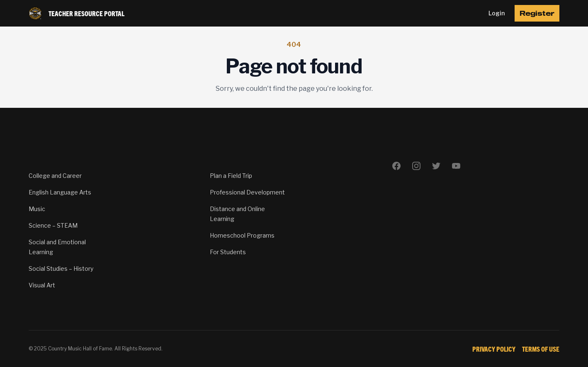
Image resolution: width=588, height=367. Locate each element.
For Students (228, 252)
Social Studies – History (61, 269)
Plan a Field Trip (231, 176)
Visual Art (42, 285)
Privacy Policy (494, 349)
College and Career (55, 176)
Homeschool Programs (242, 235)
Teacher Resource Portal (86, 13)
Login (497, 13)
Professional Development (247, 192)
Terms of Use (541, 349)
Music (37, 209)
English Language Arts (60, 192)
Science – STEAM (53, 225)
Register (537, 13)
